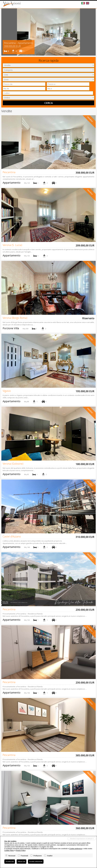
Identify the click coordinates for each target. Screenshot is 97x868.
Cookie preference (76, 849)
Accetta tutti (10, 862)
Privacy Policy (21, 850)
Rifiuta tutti (22, 862)
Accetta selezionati (36, 862)
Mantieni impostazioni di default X (82, 839)
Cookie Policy (9, 850)
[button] (4, 32)
